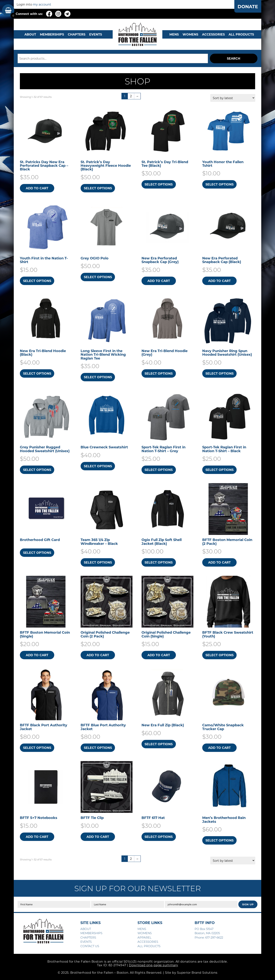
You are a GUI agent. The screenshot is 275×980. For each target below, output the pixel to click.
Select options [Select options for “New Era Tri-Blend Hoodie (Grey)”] (159, 373)
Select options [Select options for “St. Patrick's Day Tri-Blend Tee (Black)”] (159, 184)
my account (42, 4)
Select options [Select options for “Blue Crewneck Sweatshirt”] (98, 466)
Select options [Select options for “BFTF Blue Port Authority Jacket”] (98, 748)
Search (234, 58)
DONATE (248, 6)
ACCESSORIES (148, 942)
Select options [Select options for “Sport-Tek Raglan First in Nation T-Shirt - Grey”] (159, 470)
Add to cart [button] (37, 188)
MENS (174, 34)
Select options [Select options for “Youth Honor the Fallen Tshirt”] (220, 184)
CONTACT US (90, 946)
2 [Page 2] (131, 96)
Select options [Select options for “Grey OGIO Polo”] (98, 277)
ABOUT (30, 34)
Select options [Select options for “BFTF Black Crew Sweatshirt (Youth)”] (220, 655)
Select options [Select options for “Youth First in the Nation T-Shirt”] (37, 281)
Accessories (213, 34)
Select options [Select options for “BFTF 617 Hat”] (159, 837)
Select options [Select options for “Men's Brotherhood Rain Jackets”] (220, 840)
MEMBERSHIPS (52, 34)
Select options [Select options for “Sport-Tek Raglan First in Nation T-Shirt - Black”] (220, 470)
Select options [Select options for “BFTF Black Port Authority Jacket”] (37, 748)
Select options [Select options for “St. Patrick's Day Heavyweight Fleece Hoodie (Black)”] (98, 188)
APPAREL (144, 937)
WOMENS (190, 34)
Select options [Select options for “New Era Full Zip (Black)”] (159, 744)
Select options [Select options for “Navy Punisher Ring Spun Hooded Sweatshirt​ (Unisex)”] (220, 373)
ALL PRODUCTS (241, 34)
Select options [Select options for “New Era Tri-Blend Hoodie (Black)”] (37, 373)
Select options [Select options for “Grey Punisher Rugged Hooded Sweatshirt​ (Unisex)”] (37, 470)
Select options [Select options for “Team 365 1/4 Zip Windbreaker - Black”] (98, 562)
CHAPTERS (77, 34)
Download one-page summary (154, 965)
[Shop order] (233, 98)
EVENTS (96, 34)
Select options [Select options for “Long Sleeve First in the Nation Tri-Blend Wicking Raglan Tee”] (98, 377)
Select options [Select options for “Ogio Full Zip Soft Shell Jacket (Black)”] (159, 562)
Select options (37, 553)
